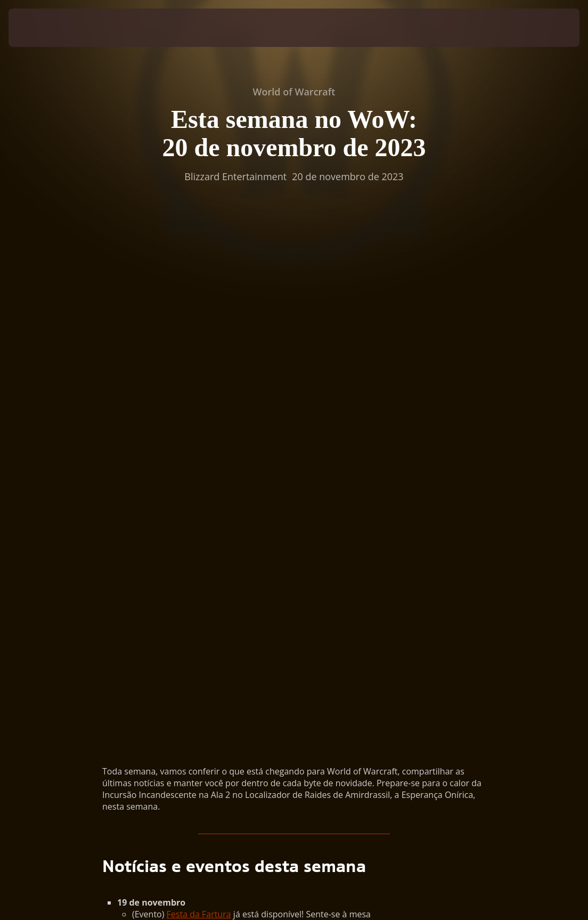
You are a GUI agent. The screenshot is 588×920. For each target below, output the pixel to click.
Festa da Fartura (199, 412)
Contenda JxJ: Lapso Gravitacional (233, 471)
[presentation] (40, 28)
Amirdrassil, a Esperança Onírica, (366, 447)
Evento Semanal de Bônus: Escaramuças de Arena (266, 482)
